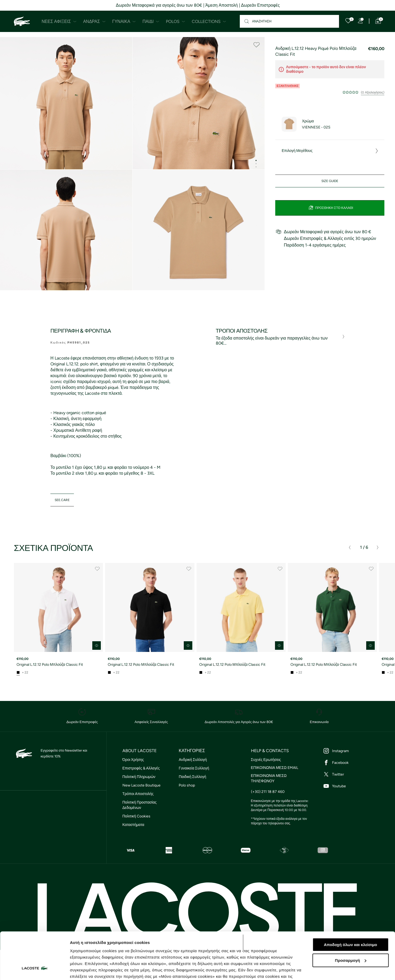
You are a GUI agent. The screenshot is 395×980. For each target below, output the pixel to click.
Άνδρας (94, 21)
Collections (209, 21)
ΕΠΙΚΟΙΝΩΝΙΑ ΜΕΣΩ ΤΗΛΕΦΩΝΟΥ (269, 778)
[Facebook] (353, 763)
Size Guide (330, 181)
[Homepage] (22, 21)
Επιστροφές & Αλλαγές (141, 768)
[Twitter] (353, 774)
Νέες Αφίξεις (59, 21)
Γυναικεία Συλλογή (194, 768)
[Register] (360, 21)
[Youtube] (353, 786)
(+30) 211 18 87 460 (268, 792)
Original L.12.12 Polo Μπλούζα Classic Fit (50, 665)
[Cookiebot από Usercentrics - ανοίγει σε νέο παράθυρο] (35, 970)
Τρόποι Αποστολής (138, 794)
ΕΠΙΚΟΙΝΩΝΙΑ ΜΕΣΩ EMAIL (275, 768)
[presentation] (350, 547)
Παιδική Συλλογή (192, 777)
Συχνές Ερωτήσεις (266, 760)
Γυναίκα (124, 21)
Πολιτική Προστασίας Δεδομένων (140, 805)
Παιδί (151, 21)
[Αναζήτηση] (289, 21)
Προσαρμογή (351, 920)
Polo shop (187, 785)
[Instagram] (353, 751)
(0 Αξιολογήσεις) (373, 92)
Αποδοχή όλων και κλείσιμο (350, 904)
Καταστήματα (133, 825)
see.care (62, 500)
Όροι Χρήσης (133, 760)
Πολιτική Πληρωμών (139, 777)
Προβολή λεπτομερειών (93, 969)
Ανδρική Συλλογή (193, 760)
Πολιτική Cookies (136, 816)
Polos (175, 21)
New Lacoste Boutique (141, 785)
